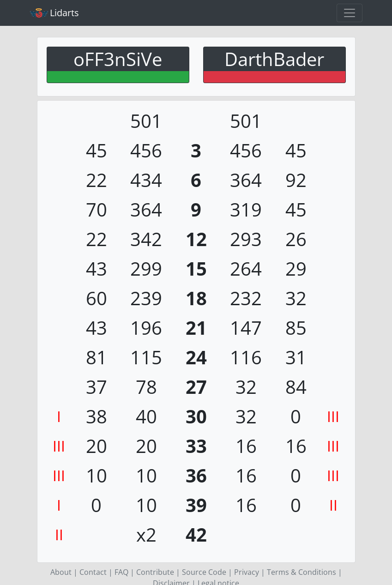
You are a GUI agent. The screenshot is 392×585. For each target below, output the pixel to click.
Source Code (204, 572)
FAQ (121, 572)
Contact (93, 572)
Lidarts (54, 13)
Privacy (247, 572)
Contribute (155, 572)
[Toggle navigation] (350, 13)
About (61, 572)
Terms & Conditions (302, 572)
